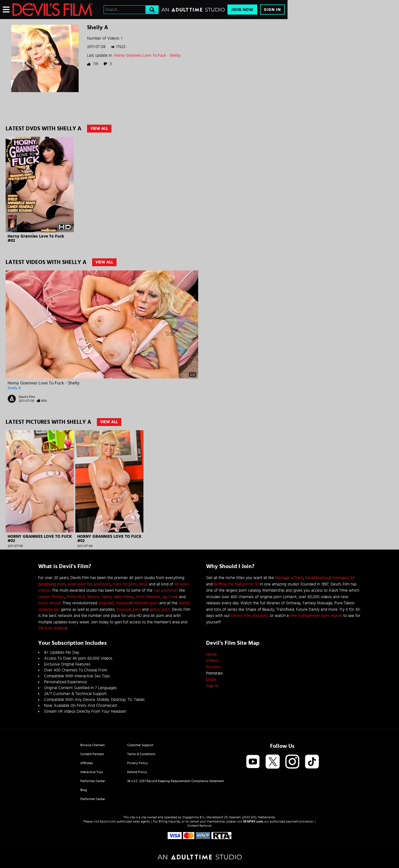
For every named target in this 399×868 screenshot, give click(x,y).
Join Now (242, 10)
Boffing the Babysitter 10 (236, 584)
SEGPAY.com (253, 821)
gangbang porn (52, 584)
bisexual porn (129, 610)
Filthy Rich (76, 597)
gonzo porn (160, 610)
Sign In (272, 10)
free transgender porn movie (316, 616)
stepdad (106, 603)
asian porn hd (80, 584)
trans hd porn (125, 584)
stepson (123, 603)
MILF (143, 584)
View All (99, 129)
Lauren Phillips (51, 597)
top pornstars (166, 590)
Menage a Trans (289, 578)
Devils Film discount (249, 616)
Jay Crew (170, 597)
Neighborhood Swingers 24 (330, 578)
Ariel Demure (148, 597)
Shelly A (14, 388)
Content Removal (199, 826)
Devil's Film (27, 397)
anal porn (102, 584)
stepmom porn (145, 603)
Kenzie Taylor (99, 597)
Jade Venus (124, 597)
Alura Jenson (50, 603)
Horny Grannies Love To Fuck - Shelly (147, 55)
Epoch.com (108, 821)
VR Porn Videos (52, 628)
